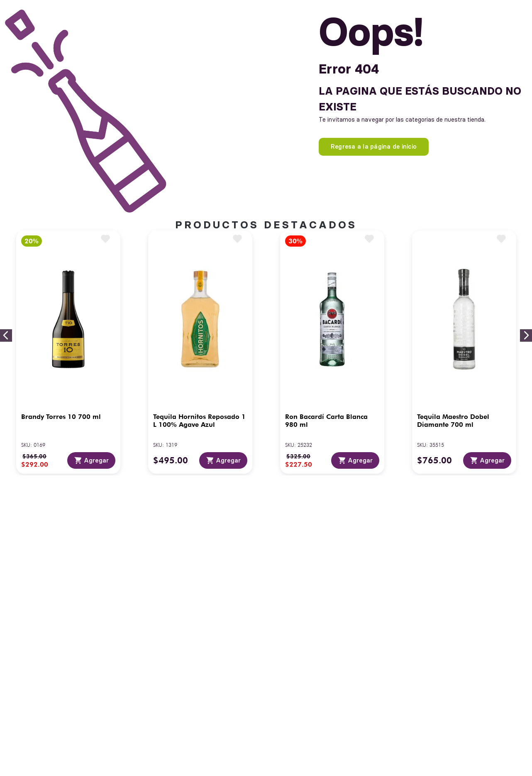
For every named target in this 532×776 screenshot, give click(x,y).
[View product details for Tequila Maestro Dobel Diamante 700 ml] (464, 352)
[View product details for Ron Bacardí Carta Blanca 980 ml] (332, 352)
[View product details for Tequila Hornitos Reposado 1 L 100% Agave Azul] (200, 352)
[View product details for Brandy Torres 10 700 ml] (68, 352)
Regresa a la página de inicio (374, 147)
